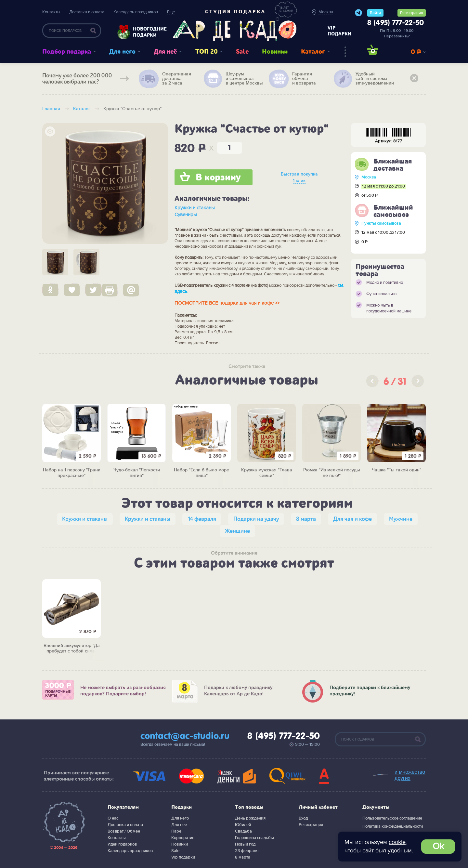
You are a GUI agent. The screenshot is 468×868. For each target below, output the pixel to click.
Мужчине (401, 519)
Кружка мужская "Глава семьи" (267, 473)
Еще (171, 12)
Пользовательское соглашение (392, 818)
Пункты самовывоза (381, 223)
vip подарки (339, 31)
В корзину (218, 178)
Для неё (165, 52)
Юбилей (243, 825)
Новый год (245, 844)
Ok (438, 846)
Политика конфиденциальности (393, 826)
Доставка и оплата (87, 12)
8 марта (306, 519)
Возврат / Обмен (124, 831)
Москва (369, 177)
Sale (242, 52)
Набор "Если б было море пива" (201, 473)
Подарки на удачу (256, 519)
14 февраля (202, 519)
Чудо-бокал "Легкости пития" (137, 473)
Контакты (51, 12)
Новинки (275, 52)
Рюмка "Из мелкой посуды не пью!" (332, 473)
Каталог (313, 52)
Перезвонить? (397, 36)
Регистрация (412, 13)
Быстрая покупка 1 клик (299, 177)
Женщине (237, 531)
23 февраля (247, 851)
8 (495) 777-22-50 (396, 23)
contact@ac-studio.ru (185, 736)
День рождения (250, 818)
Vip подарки (183, 857)
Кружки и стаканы (195, 208)
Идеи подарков (122, 844)
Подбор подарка (67, 52)
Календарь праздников (136, 12)
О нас (113, 818)
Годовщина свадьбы (254, 838)
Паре (176, 831)
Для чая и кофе (352, 519)
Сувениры (186, 215)
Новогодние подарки (147, 32)
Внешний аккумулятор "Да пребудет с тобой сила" (72, 648)
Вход (303, 818)
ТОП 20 (207, 52)
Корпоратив (183, 838)
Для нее (179, 825)
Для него (122, 52)
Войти (375, 13)
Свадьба (243, 831)
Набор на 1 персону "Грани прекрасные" (72, 473)
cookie (397, 842)
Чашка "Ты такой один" (396, 470)
